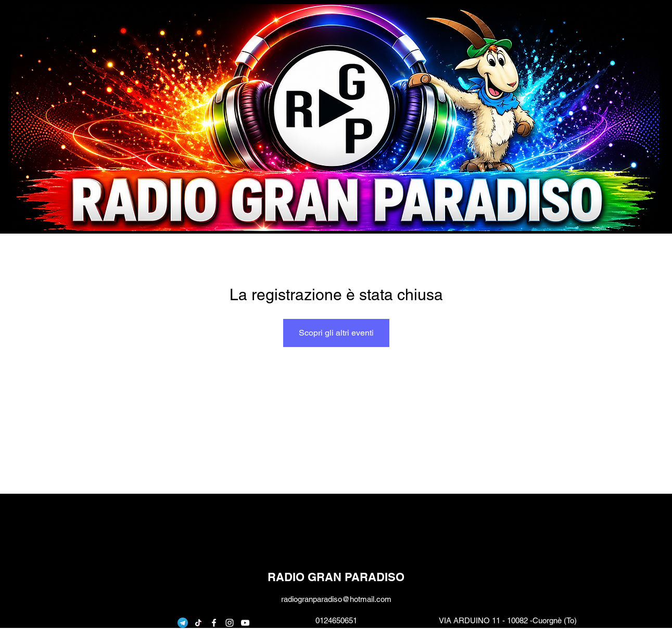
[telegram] (183, 623)
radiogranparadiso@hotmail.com (336, 599)
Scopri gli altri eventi (336, 333)
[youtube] (245, 623)
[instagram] (230, 623)
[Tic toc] (198, 623)
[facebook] (214, 623)
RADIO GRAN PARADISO (336, 577)
